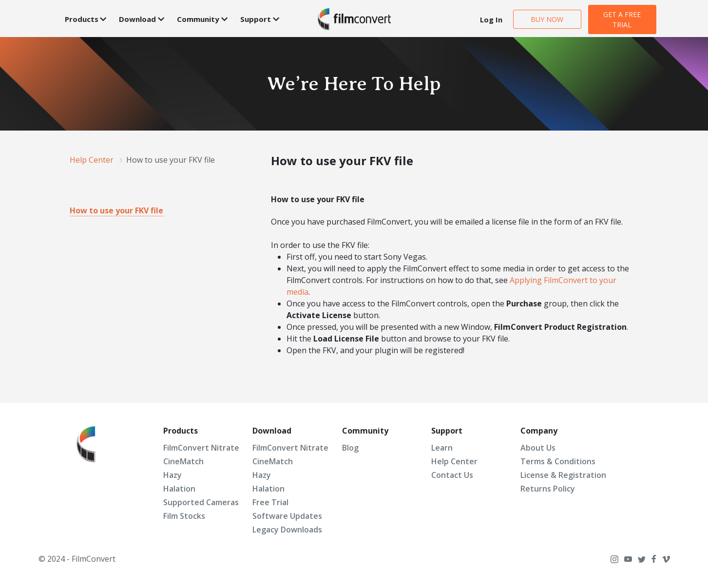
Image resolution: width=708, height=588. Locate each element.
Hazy (172, 475)
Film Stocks (184, 516)
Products (82, 19)
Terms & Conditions (558, 461)
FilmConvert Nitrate (201, 448)
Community (198, 19)
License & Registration (563, 475)
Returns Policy (548, 489)
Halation (179, 489)
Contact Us (452, 475)
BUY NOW (547, 19)
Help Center (454, 461)
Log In (491, 19)
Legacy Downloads (287, 530)
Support (256, 19)
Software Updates (287, 516)
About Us (538, 448)
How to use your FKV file (116, 210)
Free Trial (270, 502)
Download (137, 19)
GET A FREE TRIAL (622, 19)
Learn (442, 448)
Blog (350, 448)
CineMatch (183, 461)
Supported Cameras (201, 502)
